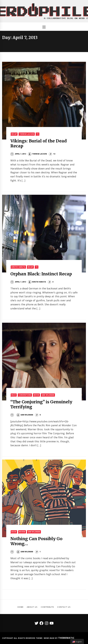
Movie (36, 395)
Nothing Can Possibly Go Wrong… (36, 541)
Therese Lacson (27, 134)
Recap (14, 134)
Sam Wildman (48, 395)
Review (22, 532)
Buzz (14, 395)
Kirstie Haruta (18, 267)
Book (14, 532)
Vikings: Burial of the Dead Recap (39, 143)
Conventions (25, 395)
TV (38, 134)
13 (54, 154)
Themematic (66, 638)
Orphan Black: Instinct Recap (41, 274)
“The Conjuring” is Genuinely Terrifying (41, 404)
